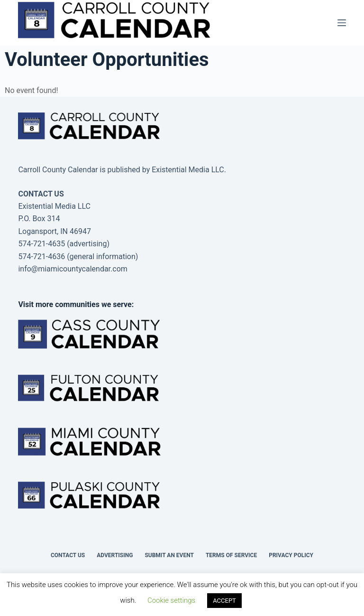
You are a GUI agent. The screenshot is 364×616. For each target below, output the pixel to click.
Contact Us (68, 555)
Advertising (115, 555)
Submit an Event (169, 555)
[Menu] (342, 23)
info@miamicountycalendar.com (73, 269)
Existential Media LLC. (189, 170)
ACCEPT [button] (224, 601)
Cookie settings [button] (171, 600)
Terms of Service (231, 555)
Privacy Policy (291, 555)
